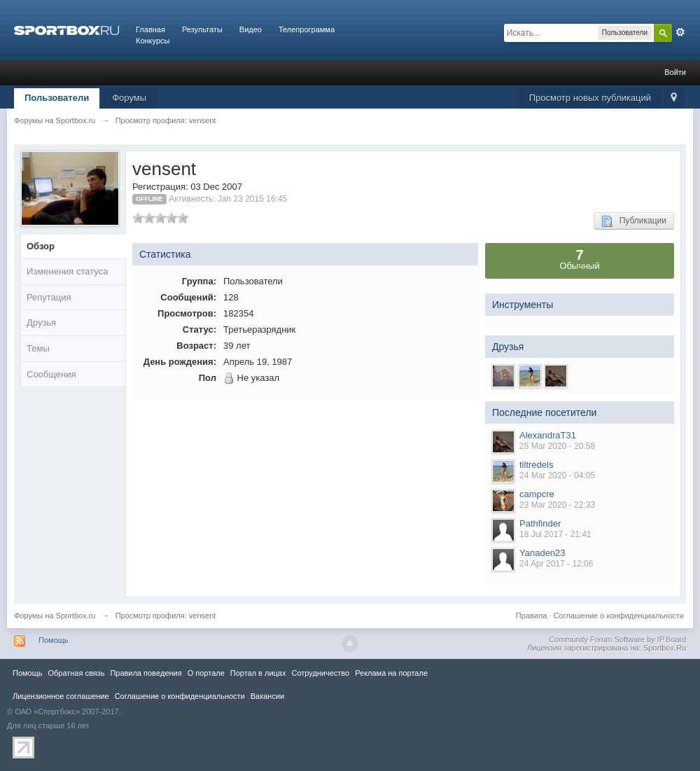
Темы (38, 348)
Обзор (41, 246)
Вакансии (267, 696)
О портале (206, 673)
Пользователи (57, 98)
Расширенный (680, 32)
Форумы (129, 98)
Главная (150, 29)
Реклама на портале (391, 673)
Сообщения (51, 374)
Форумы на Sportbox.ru (55, 616)
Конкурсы (153, 41)
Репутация (49, 297)
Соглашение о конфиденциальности (619, 616)
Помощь (54, 640)
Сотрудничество (320, 673)
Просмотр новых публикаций (590, 98)
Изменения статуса (67, 271)
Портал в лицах (258, 673)
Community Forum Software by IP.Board (617, 639)
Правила (532, 616)
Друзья (41, 322)
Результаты (202, 29)
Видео (251, 29)
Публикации (634, 221)
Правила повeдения (146, 673)
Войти (675, 72)
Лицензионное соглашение (61, 696)
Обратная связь (76, 673)
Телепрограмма (307, 29)
